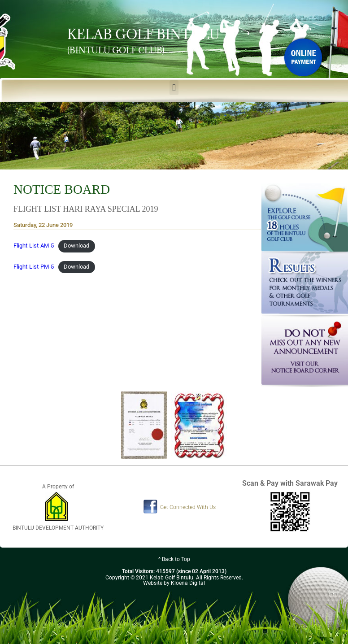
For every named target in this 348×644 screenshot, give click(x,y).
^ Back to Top (174, 559)
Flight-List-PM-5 (34, 267)
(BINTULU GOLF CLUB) (116, 50)
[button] (174, 88)
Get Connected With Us (188, 507)
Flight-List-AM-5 (34, 246)
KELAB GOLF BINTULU (144, 34)
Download (76, 246)
